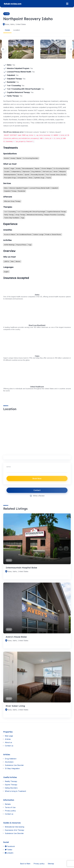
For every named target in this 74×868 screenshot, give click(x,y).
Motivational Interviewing (35, 214)
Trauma (48, 178)
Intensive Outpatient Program (19, 188)
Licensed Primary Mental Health (40, 188)
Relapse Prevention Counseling (54, 214)
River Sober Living (15, 706)
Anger (12, 168)
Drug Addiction (36, 171)
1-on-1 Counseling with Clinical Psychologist (31, 211)
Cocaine (7, 171)
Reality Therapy (11, 781)
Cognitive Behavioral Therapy (56, 211)
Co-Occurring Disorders (31, 158)
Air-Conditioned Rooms (24, 234)
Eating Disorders (11, 788)
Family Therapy (9, 214)
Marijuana (63, 171)
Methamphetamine (10, 175)
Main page (9, 736)
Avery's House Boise (16, 637)
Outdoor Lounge (38, 234)
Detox (6, 188)
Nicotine (20, 175)
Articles (8, 739)
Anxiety (13, 158)
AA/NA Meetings (9, 245)
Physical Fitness (21, 245)
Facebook (10, 846)
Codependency (16, 171)
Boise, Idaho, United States (15, 24)
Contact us (9, 746)
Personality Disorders (38, 175)
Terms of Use (10, 807)
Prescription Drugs (10, 178)
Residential (22, 191)
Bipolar (19, 158)
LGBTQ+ (7, 261)
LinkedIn (9, 853)
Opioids (27, 175)
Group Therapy (20, 214)
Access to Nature (10, 234)
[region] (37, 432)
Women (18, 261)
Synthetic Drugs (39, 178)
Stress (31, 178)
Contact (37, 490)
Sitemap (51, 864)
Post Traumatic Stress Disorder (56, 175)
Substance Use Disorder (14, 765)
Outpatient (55, 188)
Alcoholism (9, 762)
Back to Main (25, 864)
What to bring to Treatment (15, 791)
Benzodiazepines (28, 168)
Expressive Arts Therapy (15, 830)
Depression (26, 171)
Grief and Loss (47, 171)
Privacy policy (10, 811)
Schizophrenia (22, 178)
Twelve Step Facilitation (12, 218)
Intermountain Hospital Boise (21, 568)
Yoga (22, 218)
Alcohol (6, 158)
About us (8, 742)
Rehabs (8, 804)
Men (13, 261)
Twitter (9, 850)
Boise (7, 14)
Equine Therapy (11, 785)
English (6, 272)
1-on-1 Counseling (10, 211)
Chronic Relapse (47, 168)
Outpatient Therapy (10, 191)
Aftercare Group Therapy (12, 201)
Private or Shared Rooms (53, 234)
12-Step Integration (12, 768)
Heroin (56, 171)
